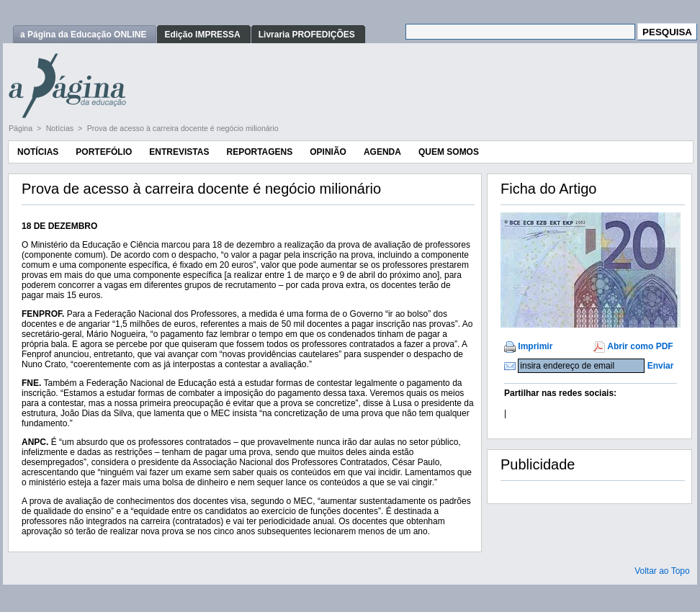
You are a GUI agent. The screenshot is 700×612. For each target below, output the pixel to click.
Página (22, 128)
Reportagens (259, 152)
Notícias (61, 128)
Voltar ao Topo (662, 571)
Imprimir (535, 346)
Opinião (328, 152)
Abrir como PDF (640, 346)
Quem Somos (449, 152)
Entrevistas (179, 152)
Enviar (661, 366)
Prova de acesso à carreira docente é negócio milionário (183, 128)
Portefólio (104, 152)
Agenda (382, 152)
